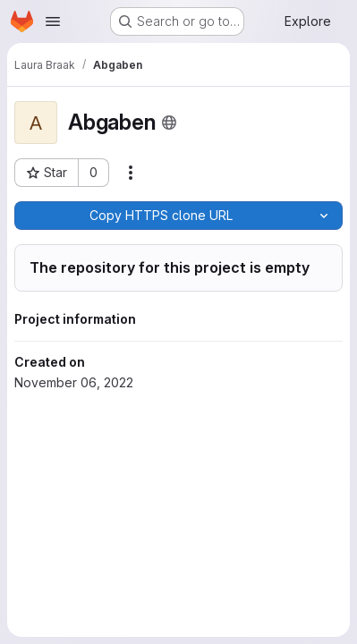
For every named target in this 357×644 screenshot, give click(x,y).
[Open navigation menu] (53, 21)
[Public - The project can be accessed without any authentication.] (169, 123)
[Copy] (160, 216)
